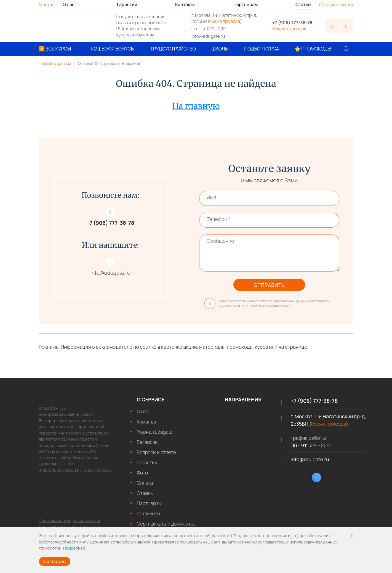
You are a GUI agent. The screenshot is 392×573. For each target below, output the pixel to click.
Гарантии (147, 465)
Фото (142, 475)
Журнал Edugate (155, 435)
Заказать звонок (289, 29)
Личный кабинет (332, 26)
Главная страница (55, 63)
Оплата (145, 486)
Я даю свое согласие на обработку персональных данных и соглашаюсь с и (267, 306)
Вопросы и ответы (156, 455)
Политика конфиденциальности (70, 523)
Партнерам (149, 506)
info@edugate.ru (208, 36)
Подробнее (74, 546)
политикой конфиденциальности (266, 309)
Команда (146, 424)
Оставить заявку (336, 5)
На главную (196, 106)
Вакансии (147, 445)
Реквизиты (148, 516)
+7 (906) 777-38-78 (292, 23)
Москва (47, 5)
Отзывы (145, 496)
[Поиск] (346, 49)
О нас (143, 414)
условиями (229, 309)
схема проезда (225, 21)
